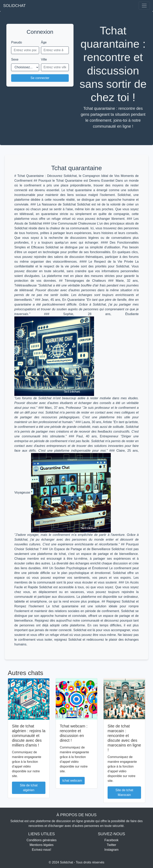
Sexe (15, 59)
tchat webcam (72, 781)
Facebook (111, 840)
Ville (44, 59)
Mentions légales (41, 845)
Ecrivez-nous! (42, 850)
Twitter (111, 845)
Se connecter (40, 78)
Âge (44, 42)
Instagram (111, 850)
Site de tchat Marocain (124, 792)
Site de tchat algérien (29, 788)
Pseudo (17, 42)
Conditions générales (41, 840)
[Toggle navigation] (144, 6)
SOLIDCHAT (14, 6)
